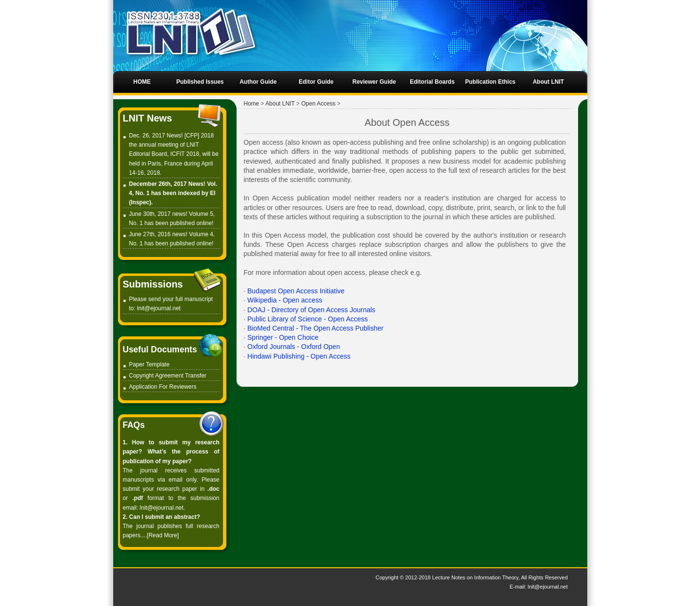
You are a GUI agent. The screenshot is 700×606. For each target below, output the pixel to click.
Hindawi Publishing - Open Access (299, 356)
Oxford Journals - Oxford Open (293, 347)
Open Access (319, 104)
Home (252, 104)
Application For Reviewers (163, 387)
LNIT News (148, 118)
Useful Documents (160, 349)
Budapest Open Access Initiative (296, 291)
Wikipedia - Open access (285, 300)
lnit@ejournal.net (159, 308)
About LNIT (280, 104)
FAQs (134, 425)
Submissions (153, 284)
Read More (163, 535)
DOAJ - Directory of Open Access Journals (311, 310)
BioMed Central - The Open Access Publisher (315, 328)
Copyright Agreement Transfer (168, 376)
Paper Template (149, 364)
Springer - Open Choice (283, 337)
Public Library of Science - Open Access (307, 319)
